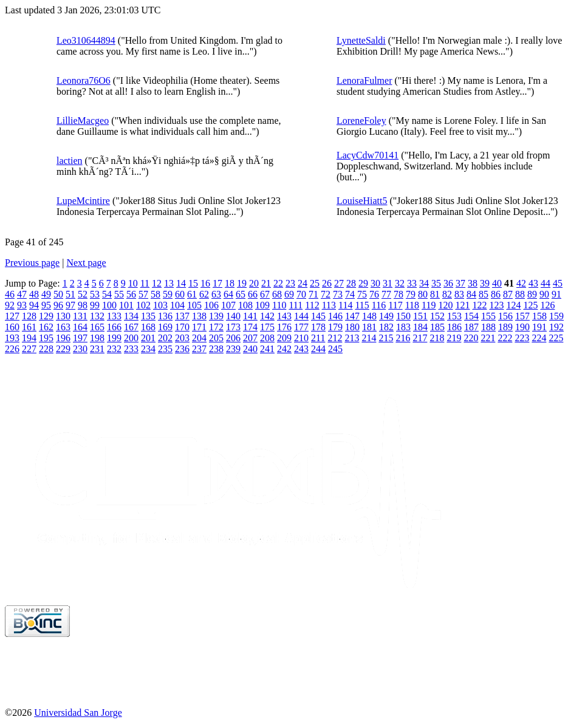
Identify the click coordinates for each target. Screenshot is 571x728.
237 (199, 349)
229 (63, 349)
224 (539, 338)
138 (199, 316)
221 (488, 338)
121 (462, 305)
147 (352, 316)
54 (107, 294)
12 (157, 283)
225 (556, 338)
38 (473, 283)
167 (131, 327)
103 (160, 305)
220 (471, 338)
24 (303, 283)
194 (29, 338)
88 (520, 294)
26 (327, 283)
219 (454, 338)
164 (80, 327)
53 (95, 294)
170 (182, 327)
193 (12, 338)
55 (119, 294)
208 (267, 338)
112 (312, 305)
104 (177, 305)
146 (335, 316)
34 (424, 283)
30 (375, 283)
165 (97, 327)
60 (180, 294)
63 (216, 294)
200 (131, 338)
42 (521, 283)
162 (46, 327)
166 (114, 327)
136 (165, 316)
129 (46, 316)
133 (114, 316)
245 (335, 349)
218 (437, 338)
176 (284, 327)
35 (436, 283)
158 (539, 316)
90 (544, 294)
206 (233, 338)
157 (522, 316)
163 (63, 327)
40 (497, 283)
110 (279, 305)
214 (369, 338)
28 (351, 283)
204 (199, 338)
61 (192, 294)
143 (284, 316)
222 (505, 338)
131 (80, 316)
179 (335, 327)
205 (216, 338)
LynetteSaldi (361, 40)
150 (403, 316)
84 (471, 294)
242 (284, 349)
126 (547, 305)
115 (362, 305)
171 (199, 327)
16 (205, 283)
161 (29, 327)
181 (369, 327)
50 (58, 294)
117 (395, 305)
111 (296, 305)
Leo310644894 (86, 40)
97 (70, 305)
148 (369, 316)
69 (289, 294)
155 (488, 316)
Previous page (32, 263)
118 (412, 305)
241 (267, 349)
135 (148, 316)
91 (556, 294)
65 (241, 294)
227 (29, 349)
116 (379, 305)
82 (447, 294)
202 (165, 338)
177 (301, 327)
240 (250, 349)
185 (437, 327)
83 (459, 294)
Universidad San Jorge (78, 713)
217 (420, 338)
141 (250, 316)
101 (126, 305)
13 (169, 283)
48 (34, 294)
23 (290, 283)
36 (448, 283)
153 (454, 316)
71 (313, 294)
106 (211, 305)
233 (131, 349)
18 (230, 283)
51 (70, 294)
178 (318, 327)
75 (362, 294)
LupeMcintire (83, 201)
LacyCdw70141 (368, 155)
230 (80, 349)
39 (485, 283)
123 (496, 305)
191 (539, 327)
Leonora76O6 (84, 80)
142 (267, 316)
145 (318, 316)
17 (217, 283)
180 (352, 327)
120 (445, 305)
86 (496, 294)
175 (267, 327)
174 (250, 327)
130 (63, 316)
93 (22, 305)
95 (46, 305)
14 (181, 283)
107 (228, 305)
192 (556, 327)
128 (29, 316)
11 (145, 283)
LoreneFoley (361, 121)
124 (513, 305)
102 (143, 305)
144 (301, 316)
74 (350, 294)
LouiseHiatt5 (362, 201)
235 (165, 349)
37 (460, 283)
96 (58, 305)
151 (420, 316)
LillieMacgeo (83, 121)
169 (165, 327)
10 (133, 283)
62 (204, 294)
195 (46, 338)
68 (277, 294)
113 (329, 305)
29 (363, 283)
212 (335, 338)
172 (216, 327)
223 (522, 338)
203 (182, 338)
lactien (70, 161)
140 (233, 316)
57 (143, 294)
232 (114, 349)
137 (182, 316)
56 (131, 294)
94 (34, 305)
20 (254, 283)
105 (194, 305)
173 (233, 327)
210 (301, 338)
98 (83, 305)
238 (216, 349)
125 (530, 305)
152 (437, 316)
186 (454, 327)
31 (388, 283)
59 (168, 294)
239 (233, 349)
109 (262, 305)
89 (532, 294)
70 (301, 294)
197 (80, 338)
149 (386, 316)
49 (46, 294)
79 (411, 294)
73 (338, 294)
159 (556, 316)
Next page (86, 263)
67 (265, 294)
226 (12, 349)
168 (148, 327)
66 (253, 294)
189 (505, 327)
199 (114, 338)
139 (216, 316)
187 (471, 327)
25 (315, 283)
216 (403, 338)
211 (318, 338)
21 (266, 283)
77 (386, 294)
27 (339, 283)
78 (398, 294)
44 (545, 283)
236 (182, 349)
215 (386, 338)
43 (533, 283)
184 (420, 327)
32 (400, 283)
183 (403, 327)
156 (505, 316)
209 (284, 338)
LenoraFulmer (364, 80)
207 (250, 338)
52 (83, 294)
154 (471, 316)
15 (193, 283)
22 (278, 283)
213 (352, 338)
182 (386, 327)
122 (479, 305)
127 (12, 316)
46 (10, 294)
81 (435, 294)
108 (245, 305)
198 (97, 338)
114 (345, 305)
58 (156, 294)
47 (22, 294)
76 (374, 294)
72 (326, 294)
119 (429, 305)
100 (109, 305)
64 (228, 294)
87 (508, 294)
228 (46, 349)
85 (484, 294)
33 (412, 283)
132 (97, 316)
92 (10, 305)
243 (301, 349)
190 (522, 327)
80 (423, 294)
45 (558, 283)
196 (63, 338)
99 (95, 305)
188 (488, 327)
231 (97, 349)
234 (148, 349)
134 (131, 316)
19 (242, 283)
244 (318, 349)
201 (148, 338)
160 (12, 327)
